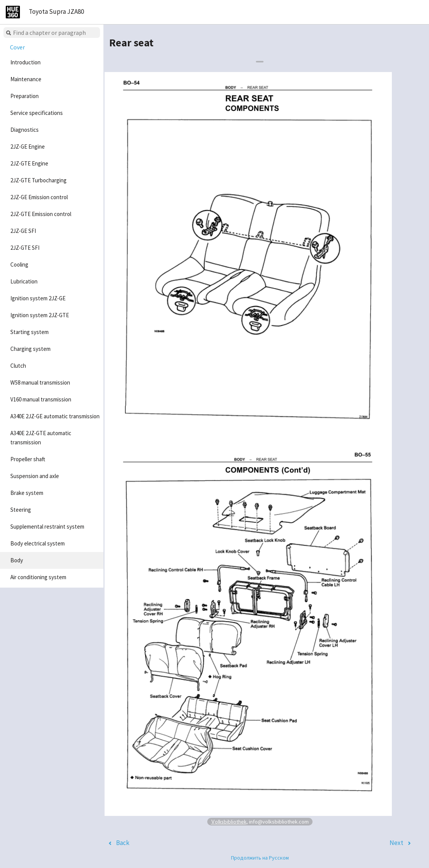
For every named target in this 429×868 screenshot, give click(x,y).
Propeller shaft (28, 459)
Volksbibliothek (229, 821)
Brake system (27, 493)
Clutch (18, 366)
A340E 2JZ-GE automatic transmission (55, 416)
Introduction (25, 62)
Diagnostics (25, 130)
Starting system (29, 332)
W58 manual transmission (40, 382)
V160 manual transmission (41, 399)
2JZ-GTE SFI (25, 248)
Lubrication (24, 281)
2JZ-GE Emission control (39, 197)
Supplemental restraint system (47, 527)
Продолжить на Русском (260, 858)
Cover (17, 47)
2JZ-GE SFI (23, 231)
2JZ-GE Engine (28, 147)
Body (17, 560)
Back (123, 843)
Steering (21, 510)
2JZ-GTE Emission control (41, 214)
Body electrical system (38, 543)
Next (396, 843)
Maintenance (26, 79)
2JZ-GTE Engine (29, 163)
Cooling (19, 264)
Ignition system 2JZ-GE (38, 298)
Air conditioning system (38, 577)
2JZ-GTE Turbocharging (38, 180)
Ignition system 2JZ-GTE (40, 315)
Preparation (25, 96)
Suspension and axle (35, 476)
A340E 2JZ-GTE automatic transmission (41, 438)
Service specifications (37, 113)
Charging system (30, 349)
